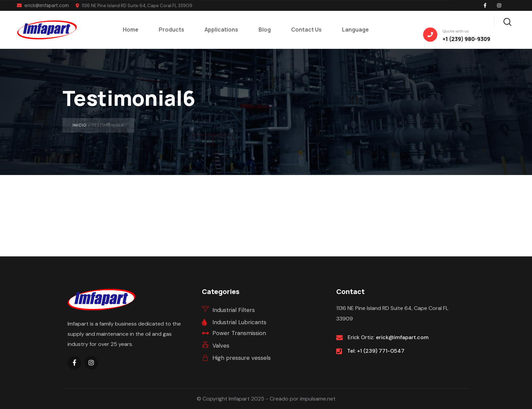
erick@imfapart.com (43, 5)
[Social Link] (485, 5)
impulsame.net (318, 399)
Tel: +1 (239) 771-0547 (376, 351)
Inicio (80, 125)
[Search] (507, 21)
